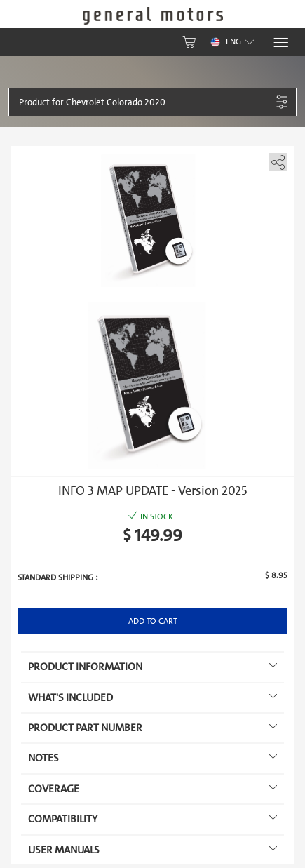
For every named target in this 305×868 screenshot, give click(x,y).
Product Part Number (152, 728)
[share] (276, 160)
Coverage (152, 789)
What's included (152, 697)
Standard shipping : (57, 577)
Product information (152, 667)
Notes (152, 758)
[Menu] (280, 42)
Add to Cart (153, 621)
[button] (145, 102)
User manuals (152, 850)
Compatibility (152, 819)
